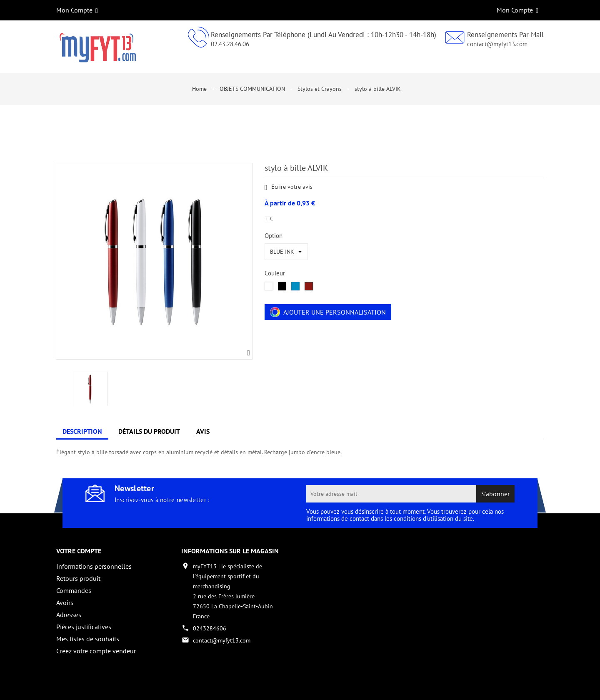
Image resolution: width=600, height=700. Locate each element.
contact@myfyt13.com (497, 44)
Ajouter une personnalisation (328, 312)
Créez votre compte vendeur (96, 651)
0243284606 (210, 628)
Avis (203, 431)
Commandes (74, 590)
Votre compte (79, 551)
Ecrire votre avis (289, 187)
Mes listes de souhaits (88, 639)
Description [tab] (82, 431)
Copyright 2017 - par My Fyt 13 (96, 686)
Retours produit (78, 578)
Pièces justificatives (84, 627)
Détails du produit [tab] (149, 431)
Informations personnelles (94, 566)
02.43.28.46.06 (230, 44)
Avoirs (65, 602)
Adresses (69, 615)
